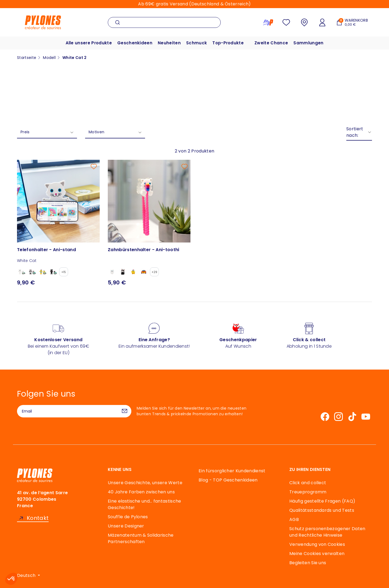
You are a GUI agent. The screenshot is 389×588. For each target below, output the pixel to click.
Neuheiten (169, 43)
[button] (11, 579)
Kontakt (38, 518)
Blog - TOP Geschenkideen (228, 480)
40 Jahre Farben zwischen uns (141, 492)
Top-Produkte (228, 43)
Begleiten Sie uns (308, 563)
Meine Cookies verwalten (317, 554)
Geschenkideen (135, 43)
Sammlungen (308, 43)
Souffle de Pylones (128, 517)
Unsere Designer (126, 526)
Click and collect (308, 483)
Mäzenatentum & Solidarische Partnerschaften (141, 538)
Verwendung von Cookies (317, 544)
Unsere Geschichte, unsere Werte (145, 483)
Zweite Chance (271, 43)
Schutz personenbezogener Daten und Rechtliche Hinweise (327, 532)
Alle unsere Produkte (89, 43)
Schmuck (197, 43)
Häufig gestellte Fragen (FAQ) (322, 501)
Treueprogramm (308, 492)
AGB (294, 519)
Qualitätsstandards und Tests (322, 510)
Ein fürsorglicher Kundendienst (232, 471)
